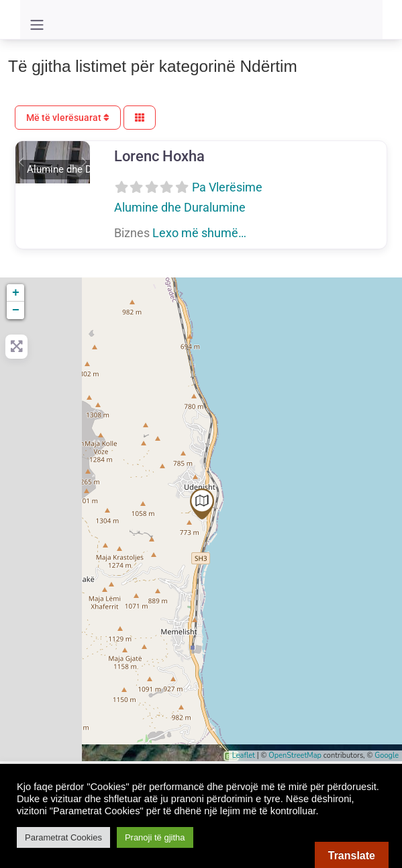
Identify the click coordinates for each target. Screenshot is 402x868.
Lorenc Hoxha (159, 156)
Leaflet (244, 755)
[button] (21, 162)
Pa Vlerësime (227, 187)
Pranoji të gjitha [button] (155, 837)
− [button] (16, 310)
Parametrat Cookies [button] (63, 837)
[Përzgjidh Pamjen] (140, 118)
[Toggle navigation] (37, 25)
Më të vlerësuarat (68, 118)
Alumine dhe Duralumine (180, 207)
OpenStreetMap (295, 755)
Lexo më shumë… (199, 233)
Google (387, 755)
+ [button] (16, 293)
